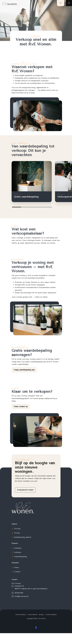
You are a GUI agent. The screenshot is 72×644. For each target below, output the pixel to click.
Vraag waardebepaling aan (24, 370)
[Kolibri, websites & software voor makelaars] (36, 627)
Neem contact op (21, 406)
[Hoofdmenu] (69, 3)
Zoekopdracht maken (25, 490)
